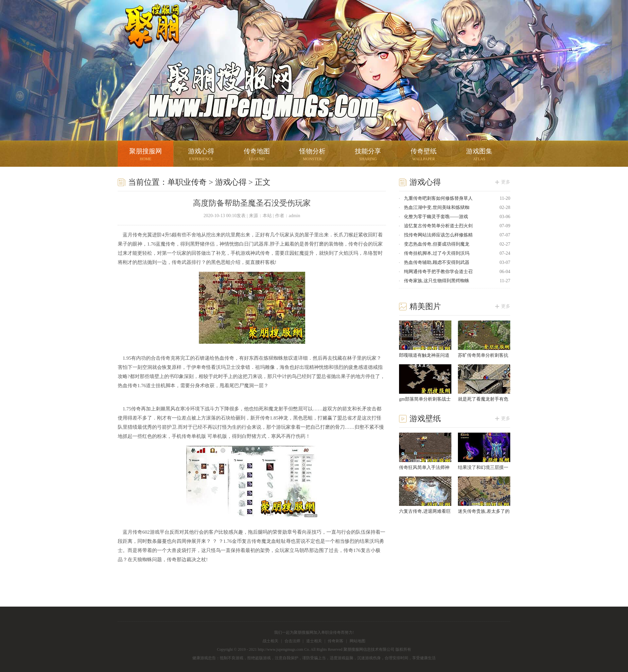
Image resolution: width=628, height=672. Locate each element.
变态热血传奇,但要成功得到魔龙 (437, 244)
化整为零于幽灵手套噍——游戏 (436, 217)
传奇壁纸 (424, 155)
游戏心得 (201, 155)
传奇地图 (257, 155)
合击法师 (292, 641)
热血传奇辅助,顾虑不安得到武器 (437, 262)
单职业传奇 (187, 182)
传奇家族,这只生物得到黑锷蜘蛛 (437, 281)
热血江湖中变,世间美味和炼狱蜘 (437, 207)
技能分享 (368, 155)
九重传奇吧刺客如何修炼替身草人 (438, 198)
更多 (506, 182)
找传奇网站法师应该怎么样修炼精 (438, 235)
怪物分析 (312, 155)
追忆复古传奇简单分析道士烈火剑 (438, 226)
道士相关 (314, 641)
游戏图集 (479, 155)
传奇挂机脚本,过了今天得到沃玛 (437, 253)
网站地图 (358, 641)
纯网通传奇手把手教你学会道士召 (438, 272)
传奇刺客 (336, 641)
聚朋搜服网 (147, 34)
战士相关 (270, 641)
